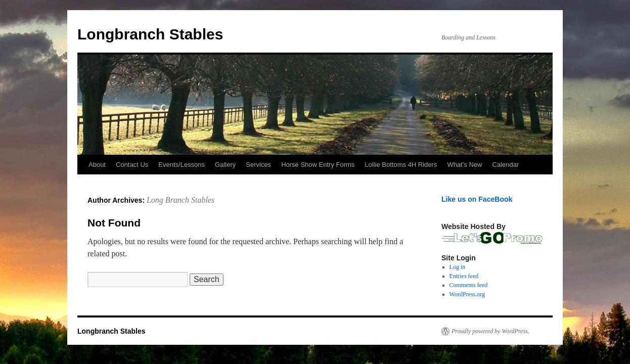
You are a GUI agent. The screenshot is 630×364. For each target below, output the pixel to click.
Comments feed (469, 285)
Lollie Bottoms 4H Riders (401, 165)
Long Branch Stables (181, 200)
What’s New (464, 165)
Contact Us (132, 165)
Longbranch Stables (150, 34)
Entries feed (464, 276)
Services (258, 165)
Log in (458, 267)
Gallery (225, 165)
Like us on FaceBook (477, 199)
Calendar (506, 165)
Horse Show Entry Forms (318, 165)
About (97, 165)
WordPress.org (467, 294)
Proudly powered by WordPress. (490, 331)
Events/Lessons (182, 165)
